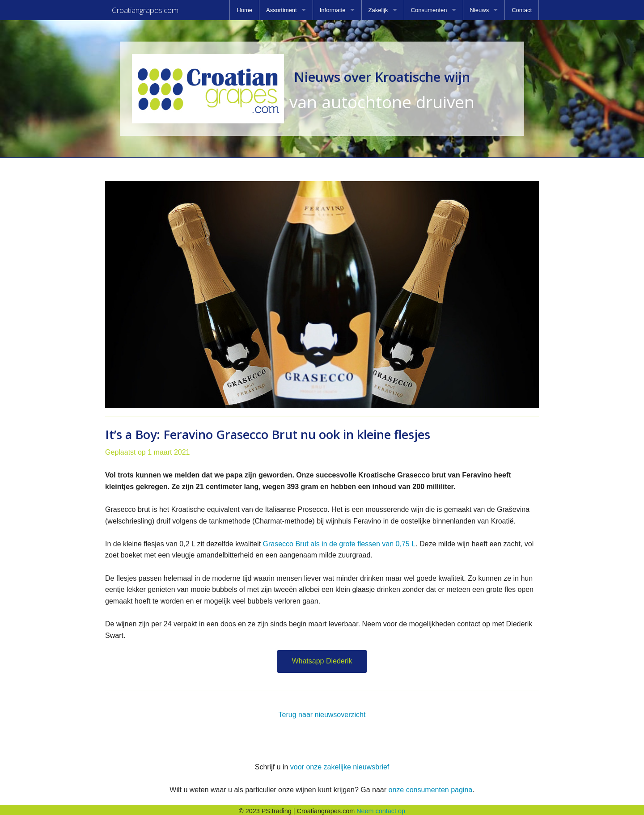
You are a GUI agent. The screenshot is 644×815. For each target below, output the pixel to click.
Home (244, 10)
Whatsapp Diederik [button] (322, 658)
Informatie (333, 10)
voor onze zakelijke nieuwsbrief (340, 764)
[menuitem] (244, 10)
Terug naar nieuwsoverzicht (322, 712)
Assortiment (282, 10)
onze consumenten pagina (430, 787)
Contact (522, 10)
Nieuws (480, 10)
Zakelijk (378, 10)
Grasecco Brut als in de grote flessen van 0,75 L (339, 541)
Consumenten (429, 10)
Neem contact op (381, 808)
